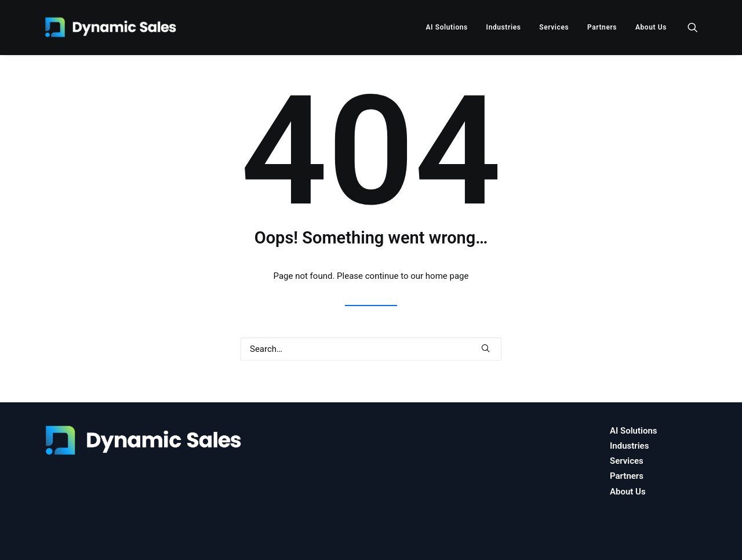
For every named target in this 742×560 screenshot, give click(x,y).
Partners (602, 27)
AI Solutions (446, 27)
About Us (651, 27)
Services (554, 27)
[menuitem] (446, 27)
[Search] (371, 349)
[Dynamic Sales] (112, 27)
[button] (693, 27)
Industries (504, 27)
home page (447, 276)
